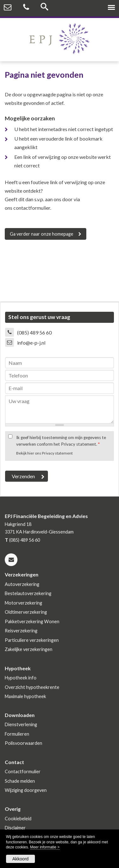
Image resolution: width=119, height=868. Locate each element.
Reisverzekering (21, 631)
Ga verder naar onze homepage (42, 234)
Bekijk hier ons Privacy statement (44, 453)
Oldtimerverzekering (26, 612)
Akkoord (20, 859)
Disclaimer (15, 828)
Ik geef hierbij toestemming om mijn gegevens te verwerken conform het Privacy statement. (61, 441)
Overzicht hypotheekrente (32, 687)
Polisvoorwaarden (23, 743)
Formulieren (17, 734)
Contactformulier (23, 772)
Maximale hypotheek (25, 696)
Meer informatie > (45, 847)
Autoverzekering (22, 584)
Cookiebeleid (18, 819)
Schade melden (20, 781)
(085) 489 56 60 (34, 332)
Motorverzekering (23, 603)
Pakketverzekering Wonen (32, 621)
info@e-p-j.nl (31, 343)
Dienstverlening (21, 724)
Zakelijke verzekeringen (29, 649)
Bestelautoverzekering (28, 593)
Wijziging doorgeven (26, 790)
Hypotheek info (21, 678)
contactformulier (32, 208)
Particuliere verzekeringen (32, 640)
